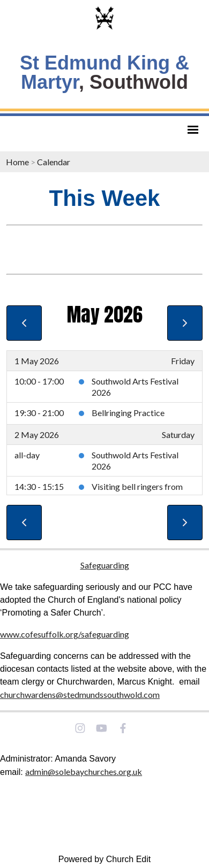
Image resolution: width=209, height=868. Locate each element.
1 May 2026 (37, 361)
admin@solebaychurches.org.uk (84, 771)
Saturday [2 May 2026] (178, 435)
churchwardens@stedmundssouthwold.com (80, 694)
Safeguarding (105, 565)
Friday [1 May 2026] (183, 361)
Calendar (54, 162)
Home (17, 162)
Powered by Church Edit (105, 859)
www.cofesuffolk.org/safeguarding (65, 634)
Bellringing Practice (128, 413)
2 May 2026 (37, 435)
